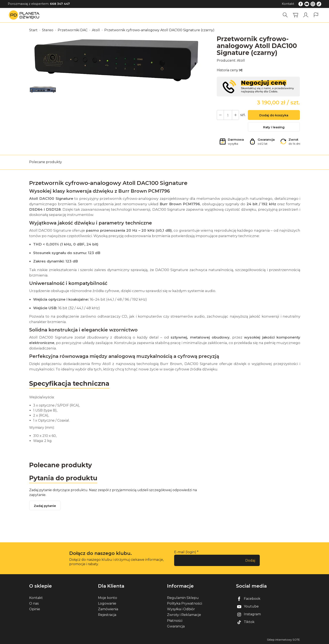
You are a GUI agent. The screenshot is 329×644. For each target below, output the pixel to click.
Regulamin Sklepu (183, 598)
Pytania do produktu (63, 478)
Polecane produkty (46, 162)
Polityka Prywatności (185, 603)
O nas (34, 603)
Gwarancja (176, 626)
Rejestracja (107, 615)
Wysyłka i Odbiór (181, 609)
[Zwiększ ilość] (220, 115)
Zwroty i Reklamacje (184, 615)
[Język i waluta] (316, 15)
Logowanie (107, 603)
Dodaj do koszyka (274, 115)
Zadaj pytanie (45, 506)
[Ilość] (228, 115)
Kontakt (288, 4)
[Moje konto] (306, 15)
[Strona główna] (25, 15)
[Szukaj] (285, 15)
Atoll (241, 60)
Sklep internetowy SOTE (283, 640)
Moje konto (108, 598)
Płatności (175, 621)
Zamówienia (108, 609)
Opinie (35, 609)
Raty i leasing (274, 127)
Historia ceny (229, 70)
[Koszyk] (295, 15)
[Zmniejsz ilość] (235, 115)
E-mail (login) (185, 552)
